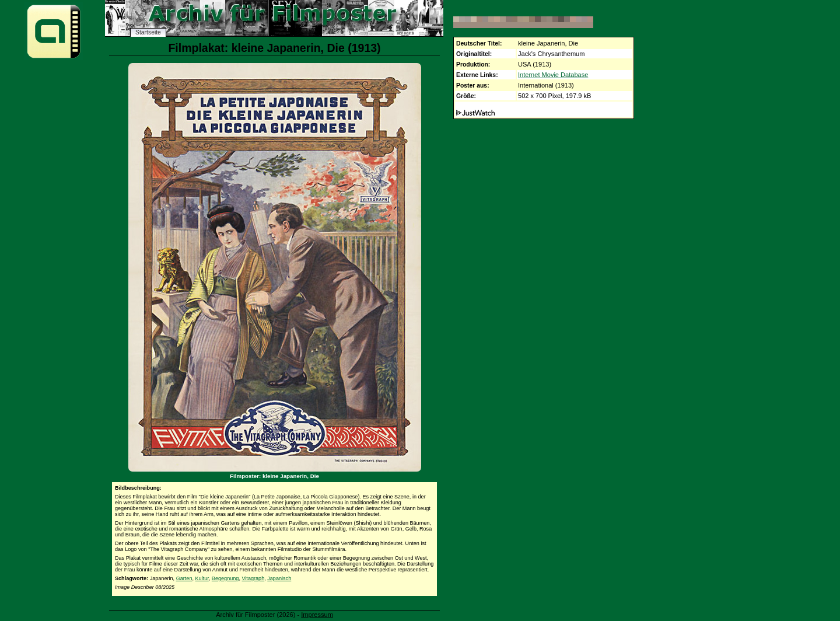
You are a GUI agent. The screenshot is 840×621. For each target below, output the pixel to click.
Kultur (202, 578)
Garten (184, 578)
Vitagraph (253, 578)
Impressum (317, 615)
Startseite (148, 32)
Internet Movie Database (553, 75)
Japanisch (279, 578)
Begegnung (225, 578)
